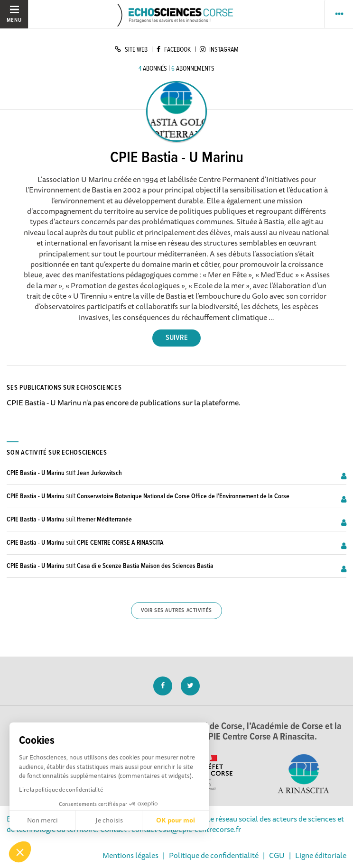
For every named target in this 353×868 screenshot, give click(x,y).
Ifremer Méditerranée (104, 520)
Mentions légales (130, 855)
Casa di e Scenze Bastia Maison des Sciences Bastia (145, 566)
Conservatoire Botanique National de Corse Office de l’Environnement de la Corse (183, 496)
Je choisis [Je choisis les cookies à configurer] (109, 820)
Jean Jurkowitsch (99, 473)
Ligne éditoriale (321, 855)
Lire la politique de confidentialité (61, 790)
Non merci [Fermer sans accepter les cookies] (42, 820)
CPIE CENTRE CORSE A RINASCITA (120, 543)
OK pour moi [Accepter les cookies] (176, 820)
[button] (20, 852)
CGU (277, 855)
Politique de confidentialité (214, 855)
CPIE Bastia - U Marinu (36, 473)
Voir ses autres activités (176, 611)
